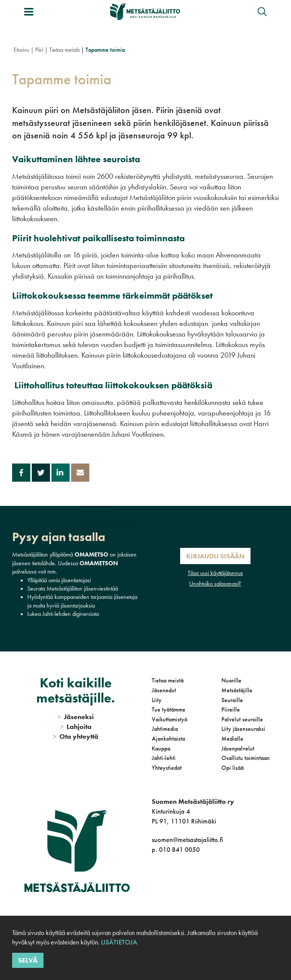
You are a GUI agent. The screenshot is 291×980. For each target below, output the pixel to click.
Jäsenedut (164, 690)
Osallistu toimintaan (246, 758)
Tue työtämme (169, 709)
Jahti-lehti (164, 758)
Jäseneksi (76, 717)
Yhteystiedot (167, 768)
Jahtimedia (165, 729)
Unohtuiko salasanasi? (215, 584)
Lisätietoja (119, 942)
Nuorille (231, 680)
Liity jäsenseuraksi (243, 729)
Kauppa (161, 748)
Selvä (28, 960)
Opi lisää (233, 768)
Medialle (232, 739)
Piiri (39, 50)
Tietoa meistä (64, 50)
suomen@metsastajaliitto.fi (187, 840)
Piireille (231, 709)
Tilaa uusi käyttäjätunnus (215, 573)
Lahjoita (76, 726)
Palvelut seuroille (242, 719)
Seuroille (232, 700)
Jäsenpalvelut (238, 748)
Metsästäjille (237, 690)
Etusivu (21, 50)
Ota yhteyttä (76, 736)
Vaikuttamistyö (170, 719)
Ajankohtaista (168, 739)
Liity (157, 700)
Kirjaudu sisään (215, 556)
